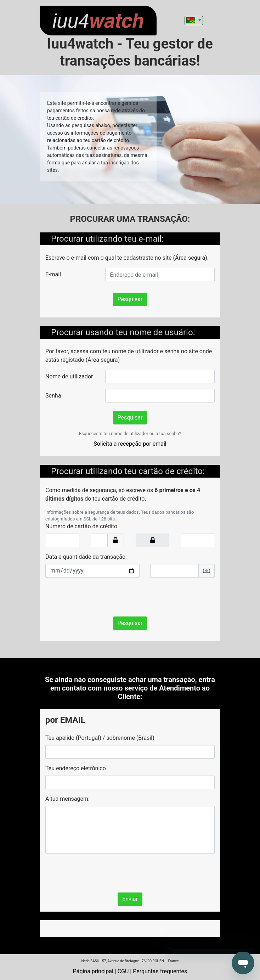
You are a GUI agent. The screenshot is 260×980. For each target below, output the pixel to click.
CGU (123, 971)
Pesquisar (130, 299)
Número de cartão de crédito (81, 526)
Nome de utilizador (69, 376)
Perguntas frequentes (160, 971)
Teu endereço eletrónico (76, 768)
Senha (53, 396)
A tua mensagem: (67, 799)
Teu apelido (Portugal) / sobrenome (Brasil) (100, 738)
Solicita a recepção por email (130, 444)
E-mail (53, 274)
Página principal (93, 971)
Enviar (130, 899)
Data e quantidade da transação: (86, 557)
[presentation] (99, 597)
